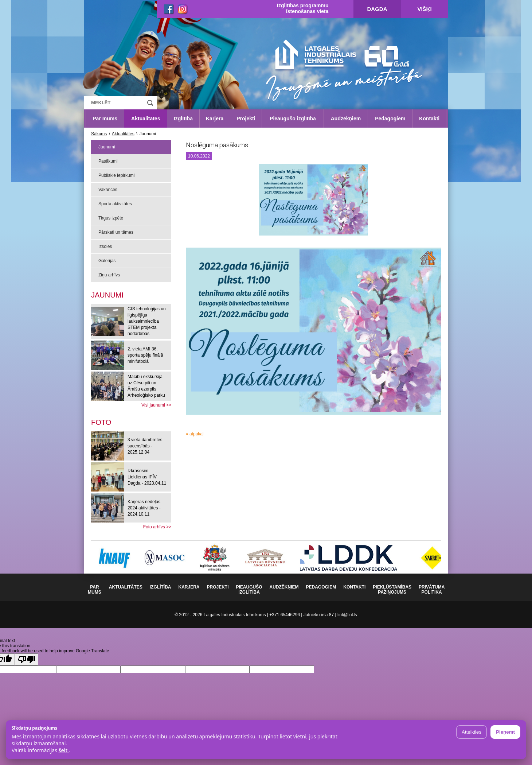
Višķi (424, 9)
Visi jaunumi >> (156, 405)
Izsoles (105, 246)
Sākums (99, 134)
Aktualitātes (146, 119)
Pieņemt (505, 732)
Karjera (215, 119)
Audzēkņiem (346, 119)
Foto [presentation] (101, 422)
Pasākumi (108, 161)
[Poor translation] (27, 659)
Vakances (108, 190)
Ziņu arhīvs (109, 275)
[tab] (101, 422)
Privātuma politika (432, 590)
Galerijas (107, 261)
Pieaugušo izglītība (293, 119)
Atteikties (472, 732)
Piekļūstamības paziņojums (392, 590)
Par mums (105, 119)
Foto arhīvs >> (157, 527)
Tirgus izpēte (111, 218)
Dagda (377, 9)
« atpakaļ (195, 434)
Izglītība (183, 119)
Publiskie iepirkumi (116, 175)
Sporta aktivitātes (115, 204)
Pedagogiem (390, 119)
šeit (63, 750)
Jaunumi (107, 147)
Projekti (246, 119)
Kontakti (429, 119)
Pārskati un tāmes (116, 232)
